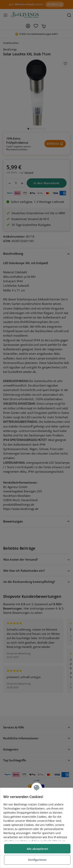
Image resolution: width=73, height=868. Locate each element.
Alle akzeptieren (37, 849)
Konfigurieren (37, 860)
